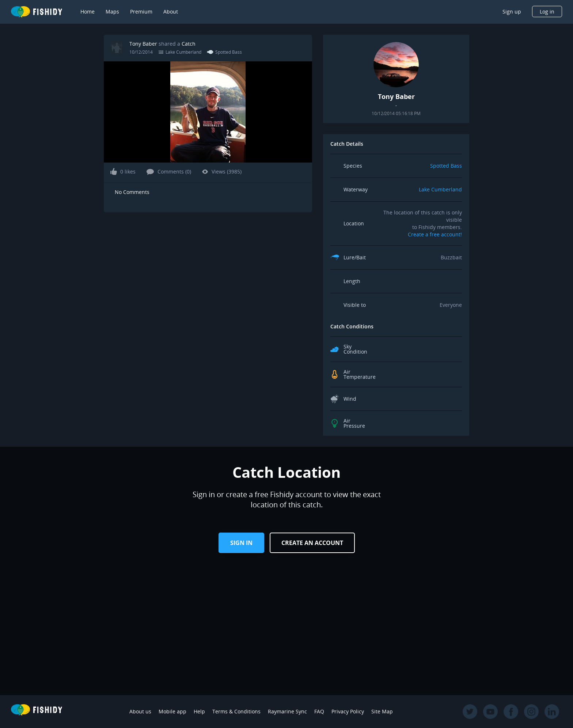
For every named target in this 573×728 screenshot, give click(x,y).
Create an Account (312, 543)
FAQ (319, 711)
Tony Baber (143, 44)
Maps (112, 12)
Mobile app (172, 711)
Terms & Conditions (236, 711)
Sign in (241, 543)
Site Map (382, 711)
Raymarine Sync (287, 711)
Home (88, 12)
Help (199, 711)
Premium (141, 12)
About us (140, 711)
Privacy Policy (348, 711)
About (171, 12)
